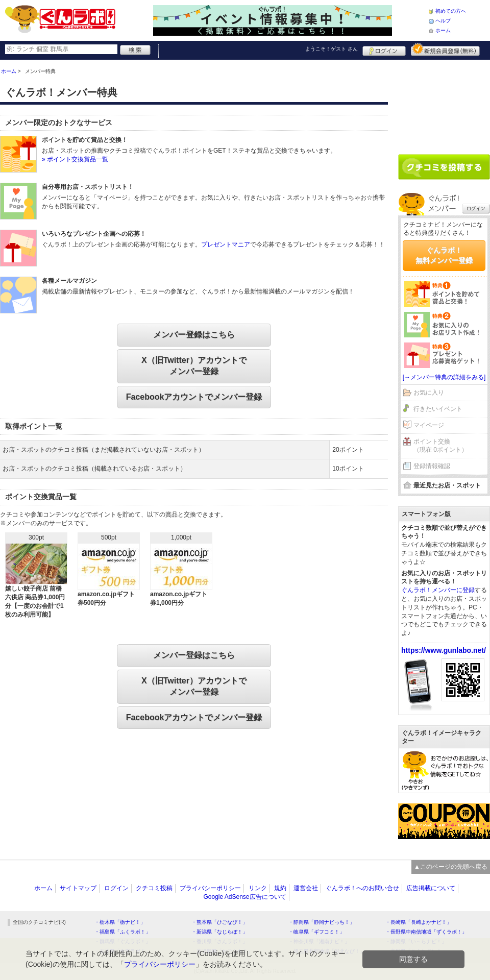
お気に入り (429, 393)
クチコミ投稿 (154, 888)
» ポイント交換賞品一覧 (75, 159)
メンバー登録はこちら (194, 335)
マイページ (429, 425)
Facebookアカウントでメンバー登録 (194, 397)
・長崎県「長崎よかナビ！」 (419, 922)
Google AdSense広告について (244, 897)
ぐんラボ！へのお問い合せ (362, 888)
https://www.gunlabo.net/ (444, 650)
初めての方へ (451, 11)
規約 (280, 888)
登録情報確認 (432, 466)
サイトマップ (78, 888)
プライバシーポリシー (210, 888)
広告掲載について (431, 888)
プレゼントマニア (226, 244)
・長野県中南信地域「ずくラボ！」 (426, 932)
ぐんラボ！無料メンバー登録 (444, 255)
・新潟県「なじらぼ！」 (219, 932)
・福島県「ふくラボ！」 (122, 932)
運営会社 (306, 888)
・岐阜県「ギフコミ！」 (316, 932)
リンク (258, 888)
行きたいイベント (438, 409)
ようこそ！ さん (332, 49)
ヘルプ (443, 21)
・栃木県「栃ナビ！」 (120, 922)
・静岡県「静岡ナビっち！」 (322, 922)
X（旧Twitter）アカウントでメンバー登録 (194, 366)
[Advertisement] (444, 103)
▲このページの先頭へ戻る (451, 867)
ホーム (443, 30)
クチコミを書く (444, 167)
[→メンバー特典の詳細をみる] (444, 377)
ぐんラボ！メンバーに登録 (438, 590)
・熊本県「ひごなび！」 (219, 922)
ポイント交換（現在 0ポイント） (440, 446)
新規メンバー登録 (445, 50)
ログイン (384, 50)
